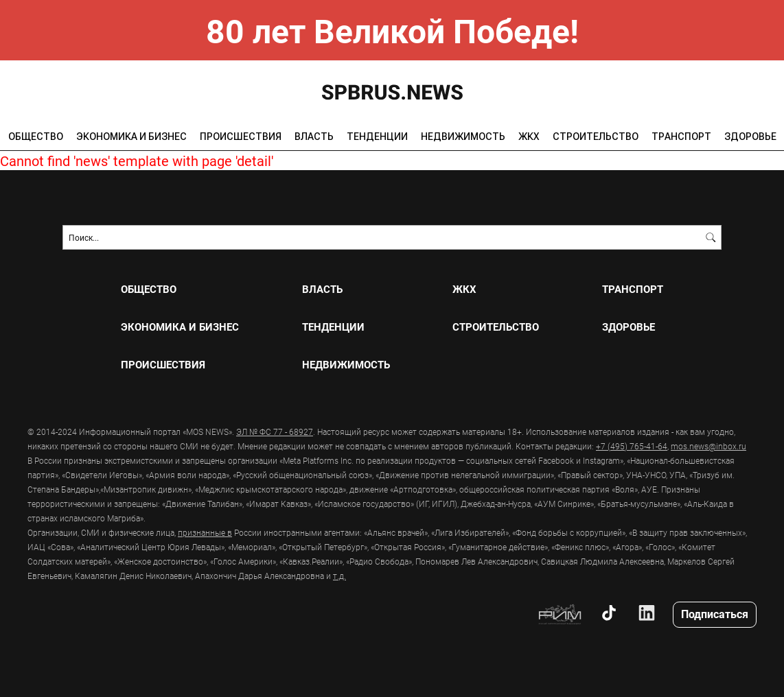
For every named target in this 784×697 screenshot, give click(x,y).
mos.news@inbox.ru (708, 446)
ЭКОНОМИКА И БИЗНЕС (131, 137)
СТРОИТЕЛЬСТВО (596, 137)
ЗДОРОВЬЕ (750, 137)
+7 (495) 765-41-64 (632, 446)
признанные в (205, 532)
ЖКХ (529, 137)
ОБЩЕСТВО (36, 137)
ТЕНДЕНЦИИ (377, 137)
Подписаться (715, 614)
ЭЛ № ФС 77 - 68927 (275, 432)
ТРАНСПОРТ (681, 137)
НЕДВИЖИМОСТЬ (463, 137)
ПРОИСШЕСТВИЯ (241, 137)
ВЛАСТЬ (314, 137)
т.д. (339, 576)
